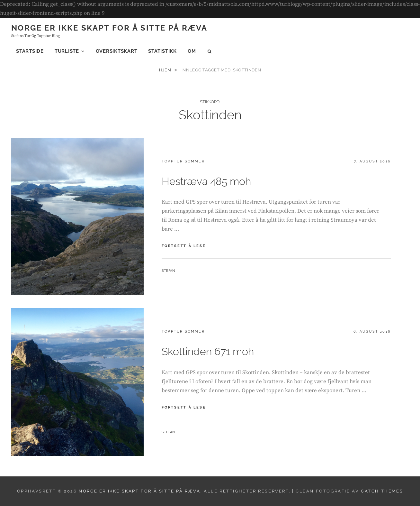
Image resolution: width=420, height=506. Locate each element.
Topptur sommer (183, 161)
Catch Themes (382, 491)
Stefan (168, 271)
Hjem (166, 70)
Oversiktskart (117, 51)
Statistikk (162, 51)
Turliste (67, 51)
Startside (30, 51)
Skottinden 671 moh (208, 351)
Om (192, 51)
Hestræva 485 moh (206, 181)
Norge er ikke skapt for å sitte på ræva (109, 28)
